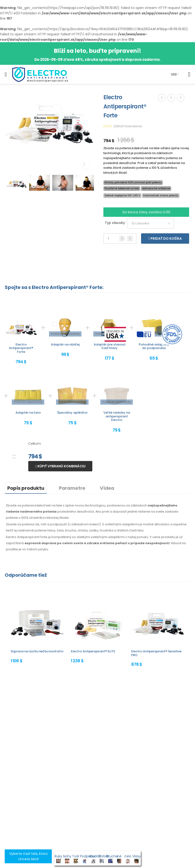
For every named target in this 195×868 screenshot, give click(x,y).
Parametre (72, 488)
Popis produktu (26, 488)
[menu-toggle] (6, 74)
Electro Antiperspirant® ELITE (93, 651)
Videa (107, 488)
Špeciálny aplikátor (72, 413)
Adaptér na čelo (28, 413)
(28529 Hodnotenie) (128, 126)
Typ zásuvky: (115, 223)
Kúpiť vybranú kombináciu (61, 466)
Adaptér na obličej (65, 344)
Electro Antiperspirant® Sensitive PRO (156, 653)
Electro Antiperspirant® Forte (21, 348)
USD (174, 74)
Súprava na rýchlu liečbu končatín (37, 651)
